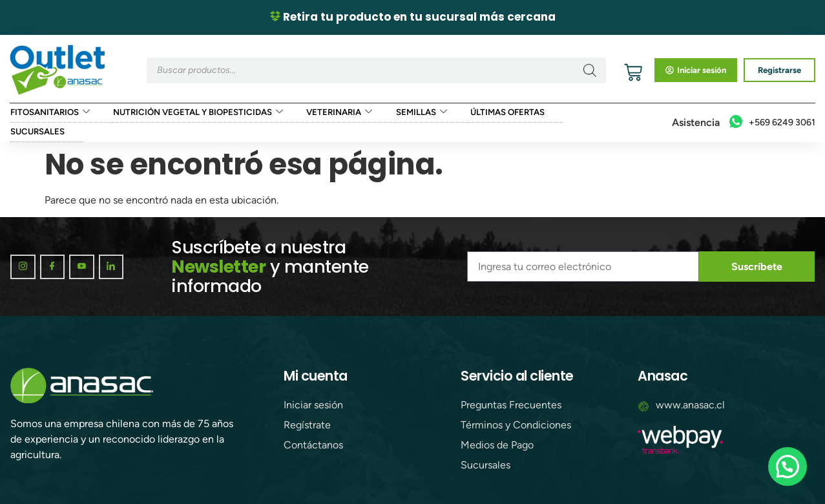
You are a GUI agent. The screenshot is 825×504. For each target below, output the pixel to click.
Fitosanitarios (49, 113)
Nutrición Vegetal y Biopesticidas (194, 113)
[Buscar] (590, 70)
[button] (788, 467)
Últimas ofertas (500, 113)
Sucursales (37, 132)
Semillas (415, 113)
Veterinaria (334, 113)
